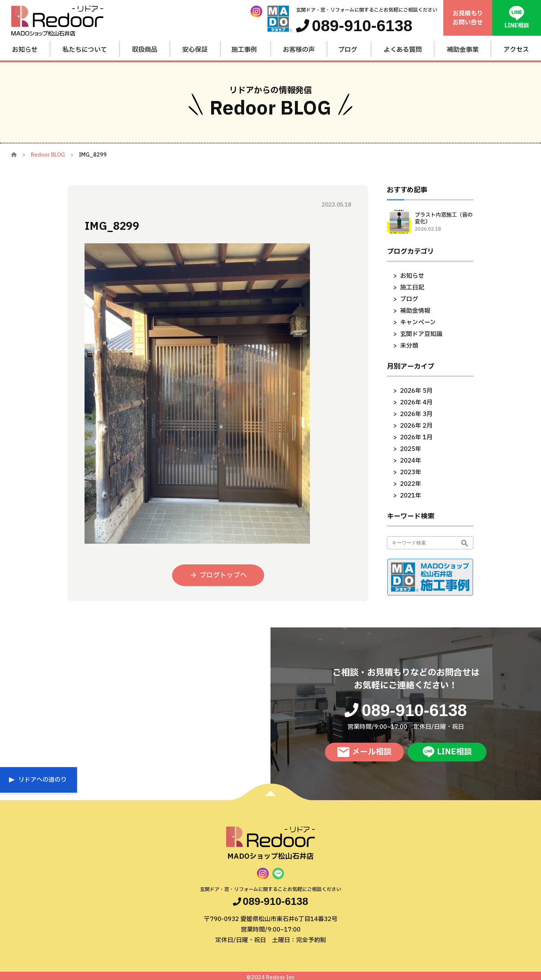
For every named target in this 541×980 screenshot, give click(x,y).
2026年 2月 (416, 426)
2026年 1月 (416, 437)
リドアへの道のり (42, 780)
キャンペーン (418, 323)
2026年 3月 (416, 414)
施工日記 (412, 288)
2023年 (411, 472)
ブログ (409, 299)
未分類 (409, 346)
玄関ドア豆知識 (421, 334)
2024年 (411, 461)
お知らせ (412, 276)
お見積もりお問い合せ (468, 18)
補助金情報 (415, 311)
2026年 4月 (416, 403)
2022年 (411, 484)
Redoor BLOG (48, 155)
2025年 (411, 449)
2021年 (411, 496)
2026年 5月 (416, 391)
